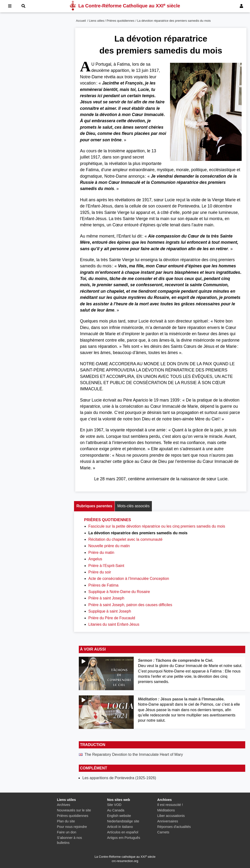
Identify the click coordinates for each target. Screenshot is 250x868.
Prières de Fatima (103, 585)
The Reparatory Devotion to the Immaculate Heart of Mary (134, 754)
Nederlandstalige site (123, 821)
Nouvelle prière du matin (109, 546)
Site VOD (114, 805)
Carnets (163, 832)
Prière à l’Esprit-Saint (106, 566)
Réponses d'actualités (174, 827)
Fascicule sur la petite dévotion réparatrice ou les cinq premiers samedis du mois (157, 526)
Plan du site (66, 821)
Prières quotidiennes (120, 21)
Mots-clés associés (133, 506)
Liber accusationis (171, 816)
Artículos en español (123, 832)
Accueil (81, 21)
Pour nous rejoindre (72, 827)
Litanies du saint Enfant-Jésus (114, 624)
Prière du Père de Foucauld (112, 618)
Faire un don (67, 832)
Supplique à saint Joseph (110, 611)
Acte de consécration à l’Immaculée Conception (129, 579)
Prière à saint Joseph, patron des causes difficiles (130, 605)
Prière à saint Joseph (106, 598)
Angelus (95, 559)
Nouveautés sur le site (74, 810)
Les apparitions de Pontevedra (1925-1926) (119, 778)
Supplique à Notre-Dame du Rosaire (119, 592)
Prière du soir (100, 572)
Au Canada (116, 810)
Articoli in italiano (120, 827)
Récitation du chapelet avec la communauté (125, 539)
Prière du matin (101, 553)
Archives (64, 805)
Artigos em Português (124, 838)
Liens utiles (97, 21)
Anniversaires (168, 821)
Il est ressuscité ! (170, 805)
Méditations (166, 810)
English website (119, 816)
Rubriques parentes (94, 506)
